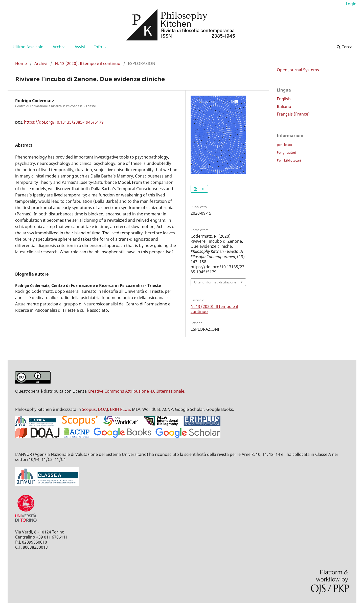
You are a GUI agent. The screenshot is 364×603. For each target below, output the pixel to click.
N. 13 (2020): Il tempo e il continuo (88, 63)
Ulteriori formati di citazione (215, 282)
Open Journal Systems (298, 70)
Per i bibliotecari (289, 160)
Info (99, 47)
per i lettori (285, 145)
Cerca (345, 47)
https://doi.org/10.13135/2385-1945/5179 (64, 122)
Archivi (59, 47)
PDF (201, 189)
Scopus (89, 409)
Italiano (284, 106)
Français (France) (293, 114)
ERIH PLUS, (120, 409)
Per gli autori (286, 152)
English (284, 99)
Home (21, 63)
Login (351, 4)
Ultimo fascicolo (28, 47)
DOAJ (103, 409)
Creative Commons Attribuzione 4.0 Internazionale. (136, 391)
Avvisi (80, 47)
